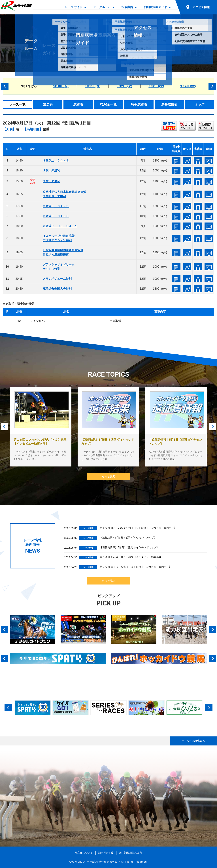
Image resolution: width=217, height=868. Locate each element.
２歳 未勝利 (51, 170)
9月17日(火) (29, 86)
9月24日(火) (124, 86)
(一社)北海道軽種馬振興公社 (103, 862)
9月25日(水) (156, 86)
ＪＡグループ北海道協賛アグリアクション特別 (59, 238)
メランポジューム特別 (57, 279)
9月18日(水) (61, 86)
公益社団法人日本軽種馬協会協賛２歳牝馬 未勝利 (64, 194)
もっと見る (109, 476)
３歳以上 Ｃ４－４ (56, 161)
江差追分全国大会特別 (57, 289)
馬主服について (84, 853)
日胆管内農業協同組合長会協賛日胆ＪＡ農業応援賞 (63, 252)
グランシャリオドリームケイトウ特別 (59, 267)
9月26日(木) (188, 86)
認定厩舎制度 (106, 853)
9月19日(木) (92, 86)
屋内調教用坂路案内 (131, 853)
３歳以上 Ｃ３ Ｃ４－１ (60, 226)
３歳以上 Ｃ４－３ (56, 206)
